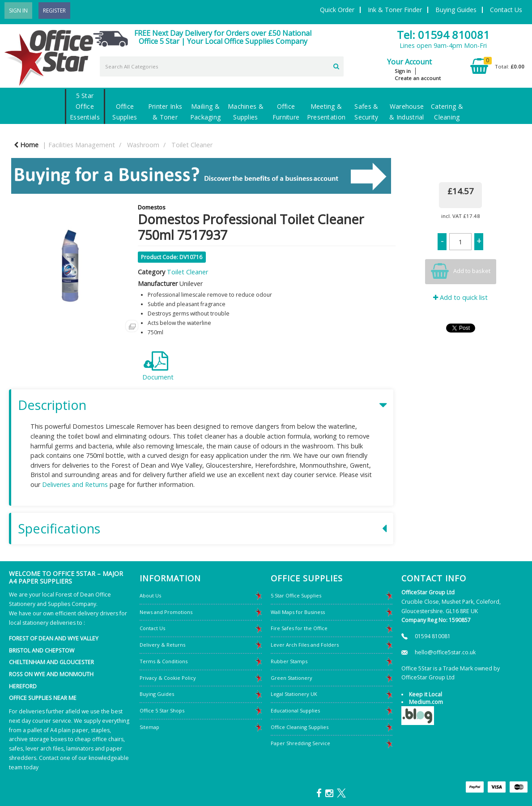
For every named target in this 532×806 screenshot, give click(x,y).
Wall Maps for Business (298, 612)
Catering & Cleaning (447, 112)
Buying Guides (456, 10)
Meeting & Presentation (326, 112)
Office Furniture (286, 112)
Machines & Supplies (246, 112)
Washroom (143, 145)
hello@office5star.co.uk (445, 652)
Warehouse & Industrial (406, 112)
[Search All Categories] (222, 66)
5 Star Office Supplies (296, 595)
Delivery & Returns (162, 645)
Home (26, 145)
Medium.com (426, 702)
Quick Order (337, 10)
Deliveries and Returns (75, 484)
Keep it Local (426, 694)
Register (54, 11)
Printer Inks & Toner (165, 112)
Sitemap (149, 727)
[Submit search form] (336, 65)
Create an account (418, 78)
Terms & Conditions (164, 661)
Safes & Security (366, 112)
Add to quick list (460, 297)
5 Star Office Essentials (85, 106)
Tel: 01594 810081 (443, 35)
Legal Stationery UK (294, 694)
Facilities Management (82, 145)
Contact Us (506, 10)
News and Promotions (166, 612)
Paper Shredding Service (300, 743)
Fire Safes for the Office (299, 628)
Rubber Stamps (289, 661)
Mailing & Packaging (206, 112)
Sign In (18, 11)
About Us (150, 595)
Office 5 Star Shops (162, 710)
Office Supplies (125, 112)
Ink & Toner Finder (395, 10)
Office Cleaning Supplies (300, 727)
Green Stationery (292, 678)
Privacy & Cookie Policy (168, 678)
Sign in (403, 71)
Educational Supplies (295, 710)
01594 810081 (433, 636)
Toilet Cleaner (192, 145)
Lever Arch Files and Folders (305, 645)
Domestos (152, 207)
